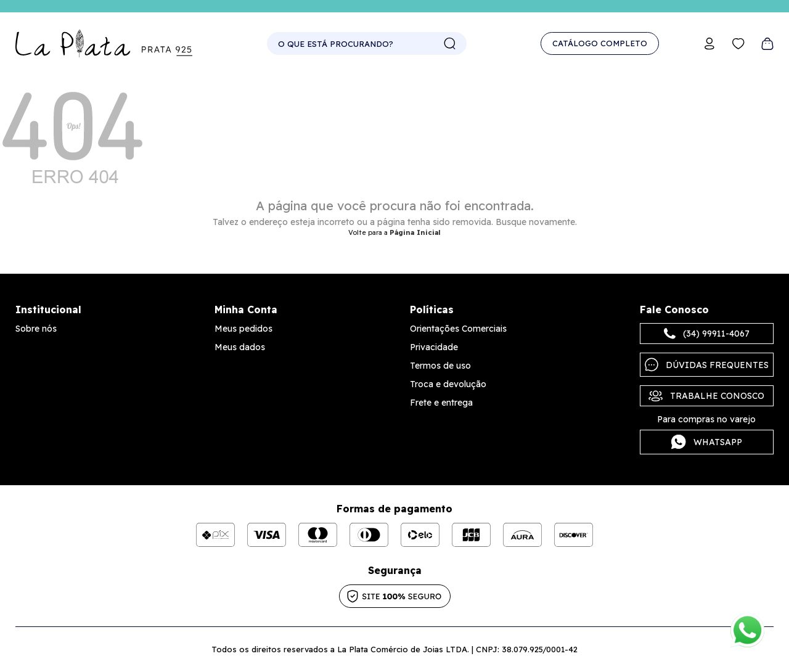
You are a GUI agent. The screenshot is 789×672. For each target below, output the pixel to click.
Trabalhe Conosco (706, 396)
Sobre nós (36, 329)
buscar (450, 44)
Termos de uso (440, 366)
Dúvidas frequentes (707, 365)
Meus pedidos (243, 329)
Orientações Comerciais (458, 329)
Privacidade (434, 347)
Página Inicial (415, 232)
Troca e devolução (448, 384)
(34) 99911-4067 (707, 334)
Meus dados (240, 347)
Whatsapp (707, 442)
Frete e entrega (441, 403)
